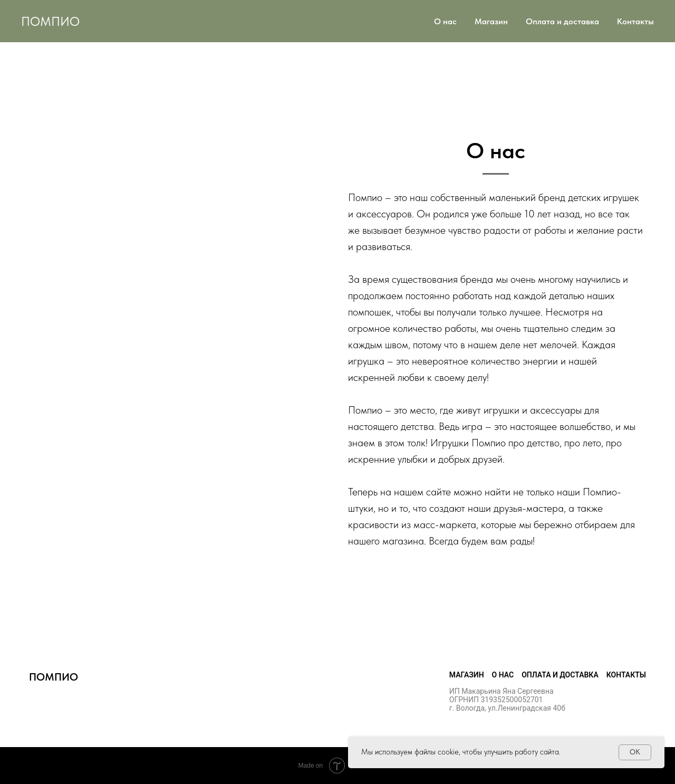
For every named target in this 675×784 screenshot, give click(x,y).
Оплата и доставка (562, 21)
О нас (445, 21)
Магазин (491, 21)
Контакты (635, 21)
